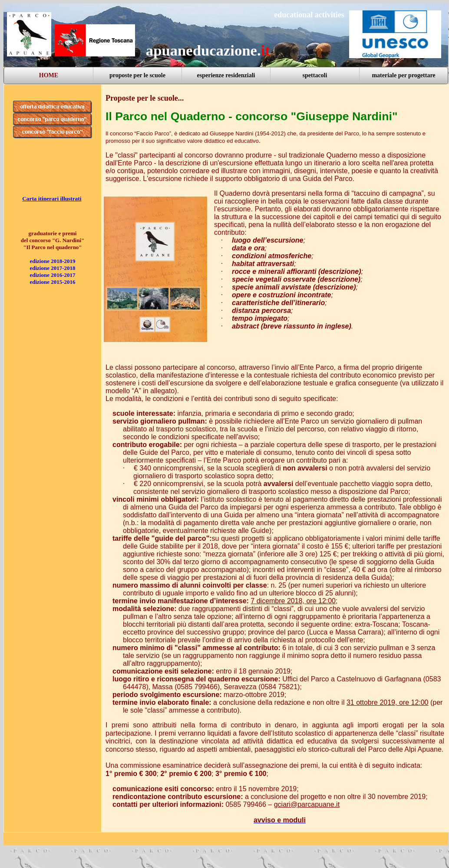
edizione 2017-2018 (52, 268)
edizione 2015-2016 (52, 282)
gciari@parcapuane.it (307, 804)
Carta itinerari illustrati (52, 199)
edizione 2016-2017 (52, 275)
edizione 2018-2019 (52, 261)
